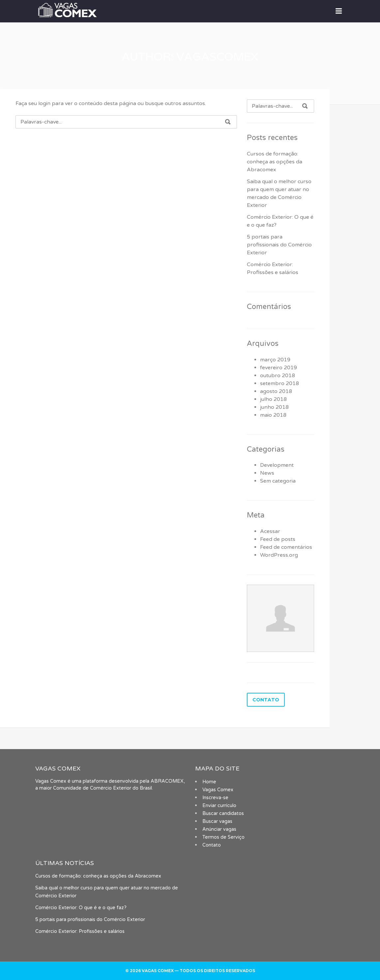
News (267, 473)
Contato (212, 845)
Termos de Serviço (223, 837)
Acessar (270, 531)
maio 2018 (273, 415)
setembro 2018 (279, 383)
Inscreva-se (215, 798)
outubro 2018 (278, 376)
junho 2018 (274, 407)
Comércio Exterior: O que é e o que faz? (81, 908)
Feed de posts (278, 539)
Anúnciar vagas (219, 829)
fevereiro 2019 (278, 368)
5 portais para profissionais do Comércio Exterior (279, 245)
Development (277, 465)
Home (209, 782)
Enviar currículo (219, 806)
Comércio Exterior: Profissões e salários (80, 931)
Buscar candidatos (223, 813)
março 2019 (275, 360)
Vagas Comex (218, 790)
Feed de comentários (286, 547)
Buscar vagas (217, 821)
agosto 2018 (276, 391)
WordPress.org (279, 555)
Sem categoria (278, 481)
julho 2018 (273, 399)
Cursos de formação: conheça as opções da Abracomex (275, 162)
